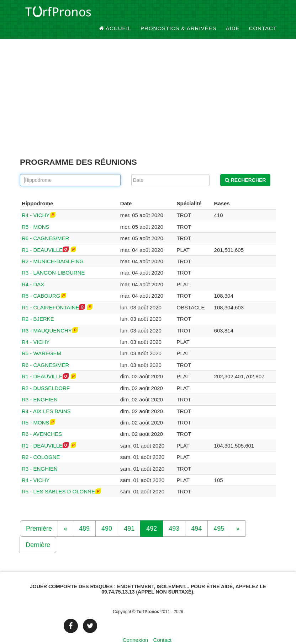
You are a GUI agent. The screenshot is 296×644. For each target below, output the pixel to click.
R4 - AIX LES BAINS (46, 399)
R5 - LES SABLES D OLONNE (58, 480)
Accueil (115, 14)
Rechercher (245, 168)
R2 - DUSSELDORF (46, 376)
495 (219, 516)
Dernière (38, 533)
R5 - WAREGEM (41, 342)
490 (107, 516)
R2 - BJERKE (38, 307)
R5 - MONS (36, 215)
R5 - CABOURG (41, 284)
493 (174, 516)
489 (84, 516)
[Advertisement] (148, 89)
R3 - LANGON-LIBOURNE (53, 261)
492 (152, 516)
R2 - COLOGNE (41, 445)
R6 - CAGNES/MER (45, 226)
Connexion (136, 628)
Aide (233, 14)
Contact (263, 14)
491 (129, 516)
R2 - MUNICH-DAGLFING (53, 250)
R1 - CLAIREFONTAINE (50, 295)
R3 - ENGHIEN (40, 388)
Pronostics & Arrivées (179, 14)
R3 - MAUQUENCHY (47, 318)
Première (39, 516)
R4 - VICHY (36, 203)
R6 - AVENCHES (42, 422)
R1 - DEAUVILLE (42, 238)
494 (196, 516)
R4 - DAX (33, 272)
